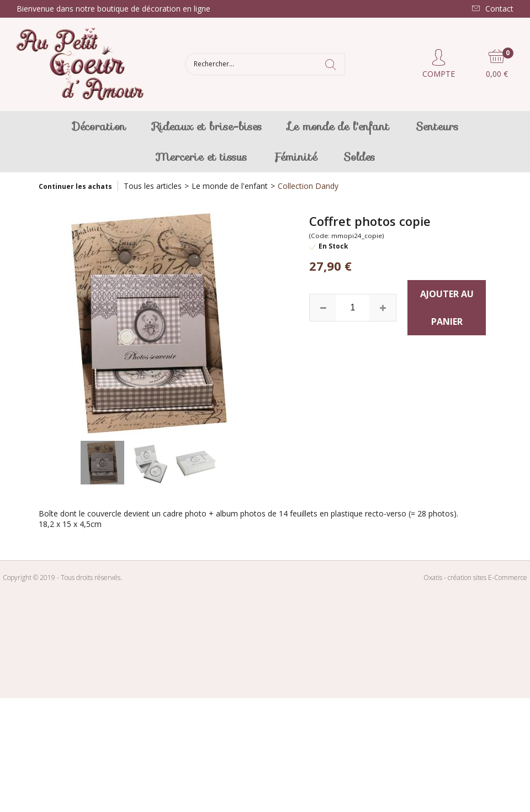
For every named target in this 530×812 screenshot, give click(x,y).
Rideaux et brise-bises (207, 126)
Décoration (99, 126)
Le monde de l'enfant (339, 126)
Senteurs (437, 126)
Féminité (295, 157)
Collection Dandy (308, 186)
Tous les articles (153, 186)
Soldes (359, 157)
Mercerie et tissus (201, 157)
